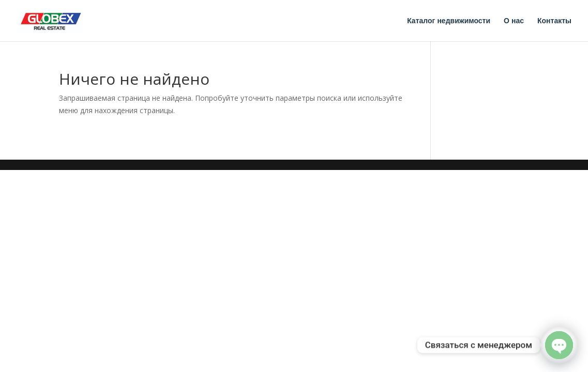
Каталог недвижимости (449, 21)
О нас (514, 21)
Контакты (554, 21)
